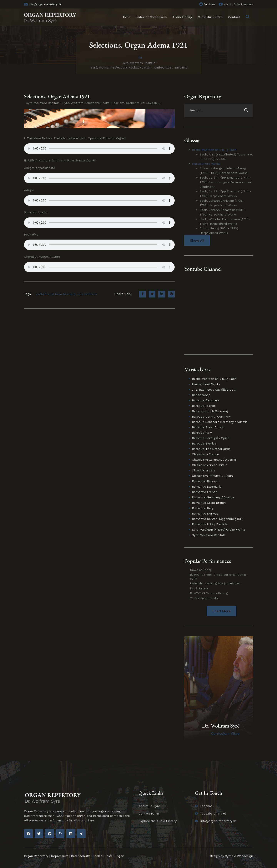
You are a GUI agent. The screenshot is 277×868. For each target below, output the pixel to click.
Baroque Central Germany (211, 416)
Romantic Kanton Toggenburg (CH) (218, 519)
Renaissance (201, 395)
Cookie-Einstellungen (108, 856)
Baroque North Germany (210, 411)
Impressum (60, 856)
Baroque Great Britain (208, 427)
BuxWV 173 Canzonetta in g (209, 593)
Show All (197, 240)
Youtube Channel (203, 269)
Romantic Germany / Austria (213, 497)
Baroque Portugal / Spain (211, 438)
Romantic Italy (203, 508)
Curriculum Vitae (210, 17)
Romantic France (205, 492)
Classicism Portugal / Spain (212, 476)
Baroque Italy (202, 433)
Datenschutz (80, 856)
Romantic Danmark (206, 487)
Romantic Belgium (206, 481)
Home (126, 17)
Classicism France (205, 454)
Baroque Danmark (206, 400)
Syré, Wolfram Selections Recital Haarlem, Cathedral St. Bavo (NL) (140, 67)
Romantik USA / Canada (210, 524)
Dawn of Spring (201, 570)
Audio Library (182, 17)
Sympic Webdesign (239, 856)
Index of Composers (151, 17)
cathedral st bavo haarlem (56, 294)
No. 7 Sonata (199, 588)
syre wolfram (87, 294)
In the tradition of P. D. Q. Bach (214, 150)
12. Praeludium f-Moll (205, 598)
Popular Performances (208, 561)
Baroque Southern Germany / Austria (220, 422)
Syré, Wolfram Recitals (138, 63)
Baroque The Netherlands (211, 449)
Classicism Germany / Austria (214, 460)
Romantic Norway (205, 513)
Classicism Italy (204, 470)
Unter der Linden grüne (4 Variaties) (215, 583)
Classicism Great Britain (210, 465)
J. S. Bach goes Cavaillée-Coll (214, 390)
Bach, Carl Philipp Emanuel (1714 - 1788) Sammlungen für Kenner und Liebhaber (226, 182)
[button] (222, 611)
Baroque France (204, 406)
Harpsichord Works (206, 164)
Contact (234, 17)
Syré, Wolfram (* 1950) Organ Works (219, 530)
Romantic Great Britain (209, 503)
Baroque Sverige (204, 443)
